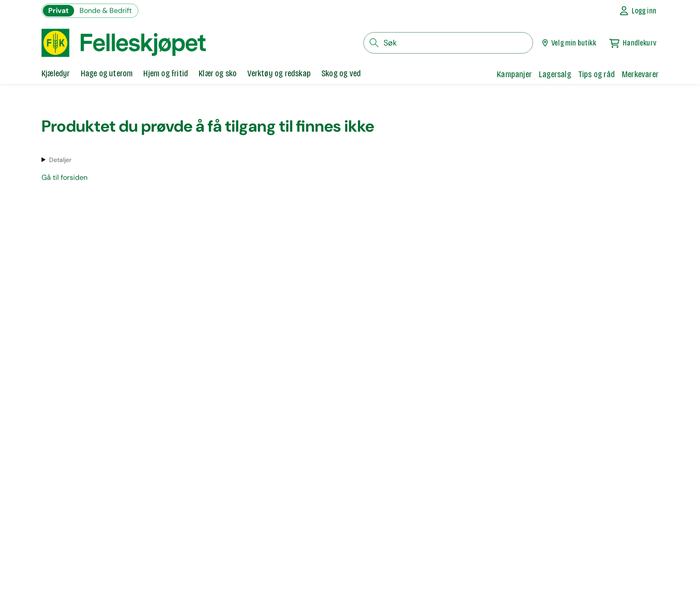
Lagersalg (555, 74)
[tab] (56, 74)
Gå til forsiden (65, 177)
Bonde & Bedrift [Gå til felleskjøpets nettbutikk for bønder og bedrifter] (106, 10)
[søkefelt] (448, 43)
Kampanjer (514, 74)
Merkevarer (640, 74)
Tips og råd (596, 74)
